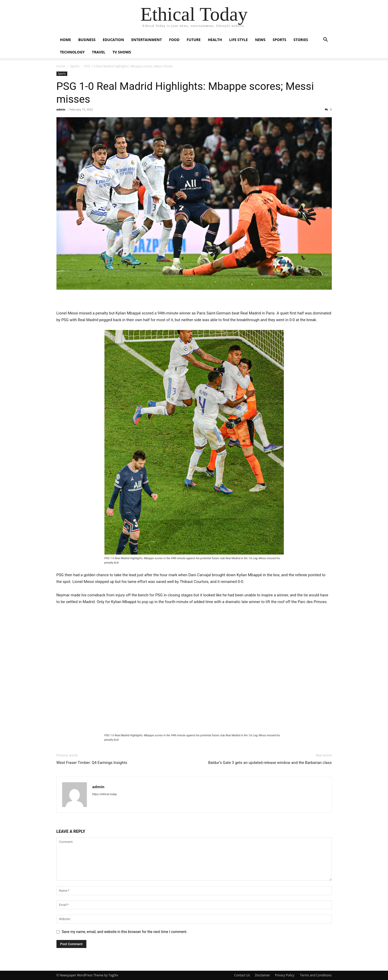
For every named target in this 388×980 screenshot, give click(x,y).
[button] (326, 40)
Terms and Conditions (316, 975)
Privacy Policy (285, 975)
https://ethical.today (105, 794)
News (260, 40)
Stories (301, 40)
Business (87, 40)
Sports (280, 40)
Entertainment (147, 40)
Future (194, 40)
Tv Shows (122, 52)
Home (66, 40)
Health (215, 40)
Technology (72, 52)
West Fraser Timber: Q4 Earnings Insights (92, 763)
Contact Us (242, 975)
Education (113, 40)
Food (174, 40)
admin (61, 109)
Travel (99, 52)
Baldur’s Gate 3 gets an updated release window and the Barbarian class (270, 763)
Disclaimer (263, 975)
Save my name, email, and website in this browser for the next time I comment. (125, 932)
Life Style (238, 40)
